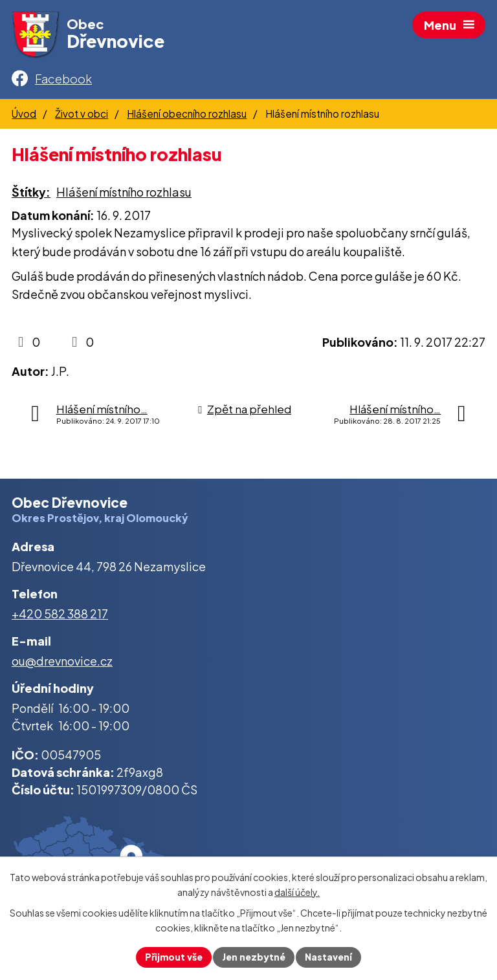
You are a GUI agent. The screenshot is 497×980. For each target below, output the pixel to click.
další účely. (297, 892)
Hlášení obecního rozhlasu (187, 114)
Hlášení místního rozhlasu (124, 192)
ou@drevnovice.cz (62, 661)
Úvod (24, 114)
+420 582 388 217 (60, 614)
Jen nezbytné (254, 957)
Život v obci (82, 114)
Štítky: (31, 192)
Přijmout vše (174, 957)
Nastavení (328, 957)
